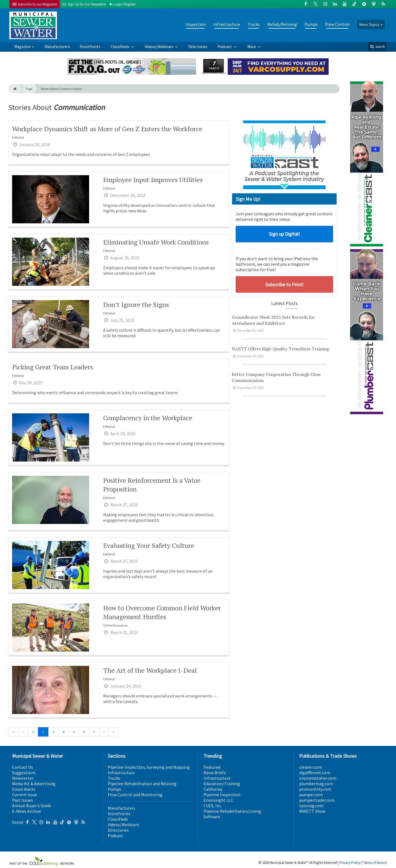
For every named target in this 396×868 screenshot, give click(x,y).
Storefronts (90, 47)
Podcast (225, 47)
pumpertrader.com (317, 800)
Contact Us (23, 767)
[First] (13, 732)
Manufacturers (57, 47)
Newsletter (23, 778)
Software (212, 817)
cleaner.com (311, 767)
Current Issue (25, 795)
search (377, 47)
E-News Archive (27, 811)
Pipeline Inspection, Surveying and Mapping (149, 767)
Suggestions (24, 773)
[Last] (114, 732)
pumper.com (311, 795)
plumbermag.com (316, 784)
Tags (29, 89)
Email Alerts (24, 789)
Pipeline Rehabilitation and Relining (142, 784)
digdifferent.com (315, 773)
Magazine (22, 47)
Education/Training (222, 784)
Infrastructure (227, 24)
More (252, 47)
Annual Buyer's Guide (32, 806)
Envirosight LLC (218, 800)
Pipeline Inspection (222, 795)
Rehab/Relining (282, 24)
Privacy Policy (350, 863)
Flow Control (337, 24)
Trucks (254, 24)
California (213, 789)
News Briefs (215, 773)
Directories (198, 47)
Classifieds (120, 47)
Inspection (196, 24)
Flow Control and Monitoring (135, 795)
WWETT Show (312, 811)
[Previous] (23, 732)
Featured (212, 767)
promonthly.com (315, 789)
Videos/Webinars (159, 47)
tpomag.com (311, 806)
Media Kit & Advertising (34, 784)
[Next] (104, 732)
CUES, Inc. (213, 806)
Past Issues (23, 800)
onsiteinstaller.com (318, 778)
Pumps (311, 24)
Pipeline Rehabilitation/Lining (232, 811)
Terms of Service (375, 863)
